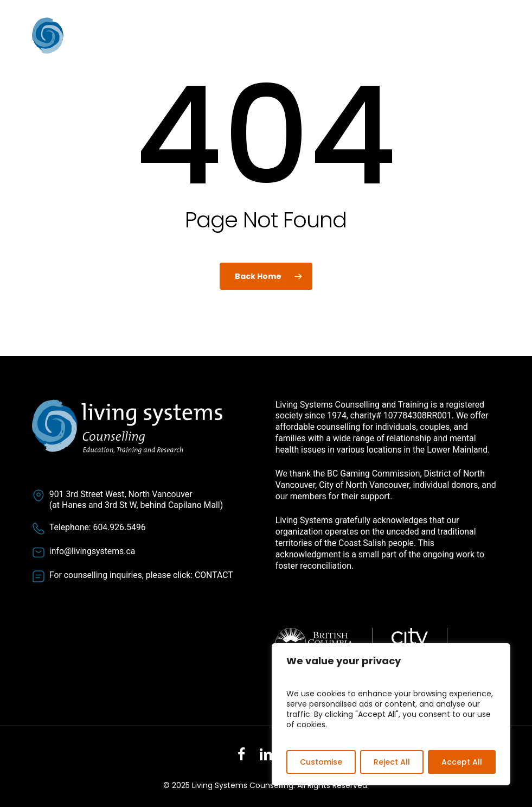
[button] (494, 36)
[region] (391, 714)
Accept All (462, 762)
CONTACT (214, 575)
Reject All (392, 762)
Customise (321, 762)
